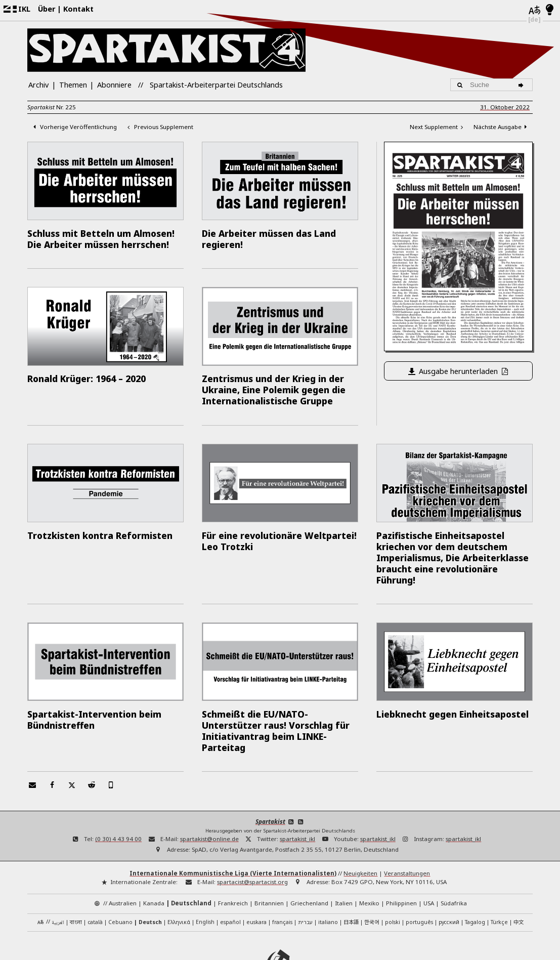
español (230, 881)
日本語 (351, 881)
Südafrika (454, 862)
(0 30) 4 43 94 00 (118, 798)
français (282, 881)
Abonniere (114, 85)
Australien (123, 862)
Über (47, 9)
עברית (305, 881)
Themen (73, 85)
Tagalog (475, 881)
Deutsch (150, 881)
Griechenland (309, 862)
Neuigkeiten (360, 833)
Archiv (38, 85)
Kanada (154, 862)
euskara (256, 881)
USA (429, 862)
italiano (328, 881)
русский (449, 881)
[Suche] (522, 85)
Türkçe (499, 881)
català (95, 881)
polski (393, 881)
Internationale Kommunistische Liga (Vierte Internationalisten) (233, 833)
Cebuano (120, 881)
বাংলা (76, 882)
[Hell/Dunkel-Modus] (550, 10)
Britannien (269, 862)
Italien (344, 862)
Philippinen (401, 862)
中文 (519, 881)
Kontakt (78, 9)
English (205, 881)
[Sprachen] (535, 11)
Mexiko (369, 862)
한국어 (372, 881)
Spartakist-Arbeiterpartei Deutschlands (216, 85)
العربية (58, 882)
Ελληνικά (179, 881)
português (419, 881)
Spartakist (270, 781)
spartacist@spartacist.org (252, 841)
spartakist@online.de (209, 798)
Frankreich (233, 862)
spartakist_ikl (297, 798)
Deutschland (191, 862)
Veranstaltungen (407, 833)
